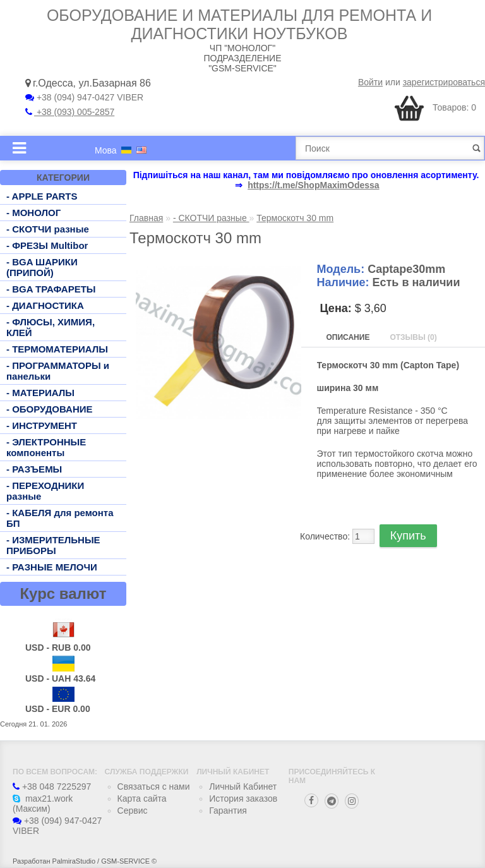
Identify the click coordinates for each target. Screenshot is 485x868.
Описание (348, 337)
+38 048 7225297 (52, 787)
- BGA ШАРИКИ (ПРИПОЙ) (42, 267)
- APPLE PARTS (42, 196)
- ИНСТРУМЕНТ (42, 425)
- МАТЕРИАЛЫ (40, 393)
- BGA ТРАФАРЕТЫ (51, 289)
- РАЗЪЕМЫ (34, 469)
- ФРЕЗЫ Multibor (47, 245)
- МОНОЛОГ (33, 213)
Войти (370, 82)
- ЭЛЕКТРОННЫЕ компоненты (46, 447)
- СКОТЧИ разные (48, 229)
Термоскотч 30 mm (295, 218)
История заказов (243, 799)
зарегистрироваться (444, 82)
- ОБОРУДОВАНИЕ (50, 409)
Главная (146, 218)
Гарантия (228, 811)
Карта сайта (142, 799)
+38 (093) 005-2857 (70, 112)
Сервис (133, 811)
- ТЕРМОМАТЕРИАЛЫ (57, 349)
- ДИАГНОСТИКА (45, 305)
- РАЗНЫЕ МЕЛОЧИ (52, 567)
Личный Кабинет (243, 787)
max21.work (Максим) (43, 804)
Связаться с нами (154, 787)
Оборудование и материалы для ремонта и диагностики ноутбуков (239, 24)
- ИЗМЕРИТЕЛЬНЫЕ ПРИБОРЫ (53, 545)
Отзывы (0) (413, 337)
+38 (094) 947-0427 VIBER (84, 97)
